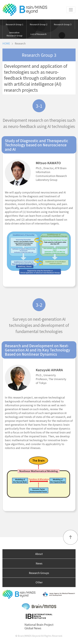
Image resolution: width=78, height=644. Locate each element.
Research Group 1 (15, 24)
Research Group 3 (63, 24)
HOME (6, 43)
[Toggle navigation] (71, 10)
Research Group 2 (39, 24)
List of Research (39, 34)
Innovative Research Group (15, 34)
